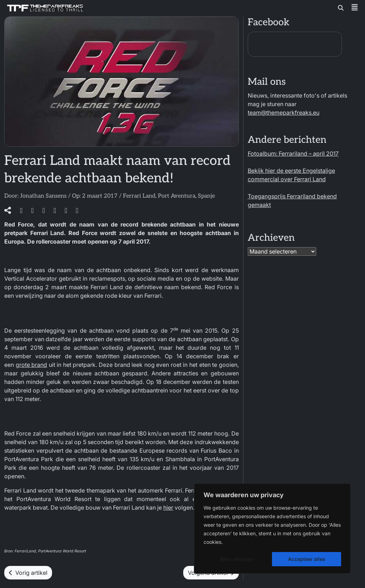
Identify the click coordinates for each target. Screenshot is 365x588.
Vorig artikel (28, 573)
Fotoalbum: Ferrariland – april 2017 (293, 153)
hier (168, 508)
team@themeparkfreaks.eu (284, 113)
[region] (272, 529)
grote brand (32, 365)
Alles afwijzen (237, 559)
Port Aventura (177, 196)
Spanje (206, 196)
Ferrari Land (139, 196)
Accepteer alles (307, 559)
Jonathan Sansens (43, 196)
